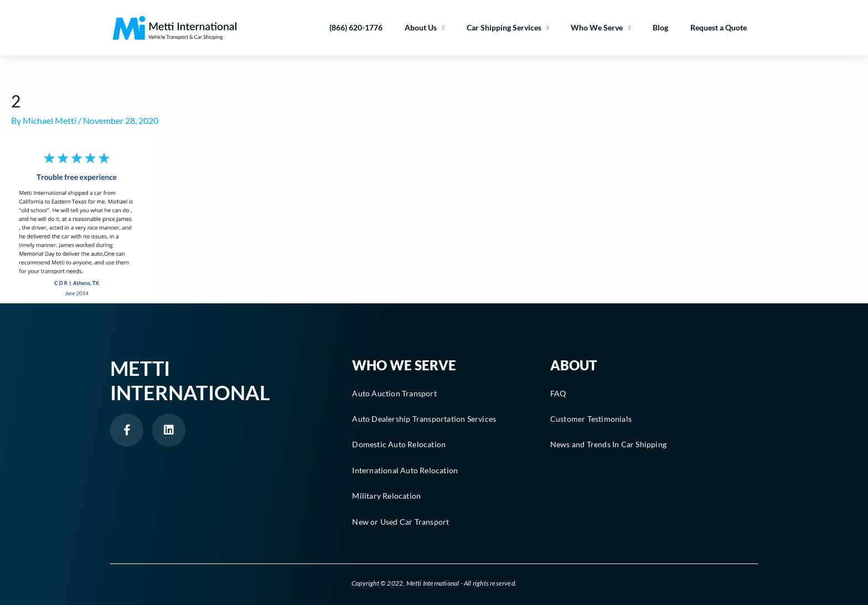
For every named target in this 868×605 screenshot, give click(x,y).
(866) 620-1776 (356, 27)
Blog (660, 27)
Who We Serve (601, 28)
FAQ (558, 393)
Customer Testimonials (591, 419)
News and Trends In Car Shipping (608, 444)
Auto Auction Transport (394, 393)
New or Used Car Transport (401, 522)
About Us (425, 28)
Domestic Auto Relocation (399, 444)
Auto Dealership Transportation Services (424, 419)
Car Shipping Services (508, 28)
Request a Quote (719, 27)
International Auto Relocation (405, 470)
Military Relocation (386, 496)
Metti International (190, 380)
